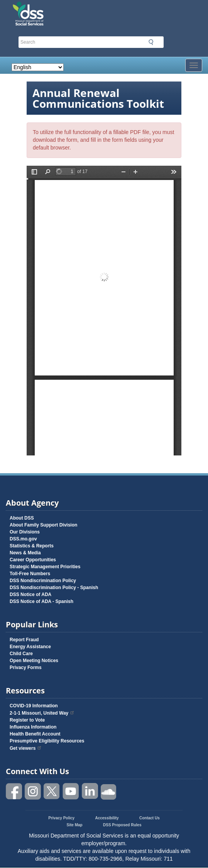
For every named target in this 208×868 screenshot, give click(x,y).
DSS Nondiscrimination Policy (43, 581)
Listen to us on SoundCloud (109, 791)
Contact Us (150, 818)
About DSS (22, 518)
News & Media (25, 553)
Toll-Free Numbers (30, 574)
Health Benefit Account (35, 734)
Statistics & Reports (32, 546)
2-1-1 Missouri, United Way (42, 713)
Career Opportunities (33, 560)
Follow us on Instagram (33, 791)
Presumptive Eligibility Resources (47, 741)
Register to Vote (27, 720)
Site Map (75, 825)
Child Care (21, 654)
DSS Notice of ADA (30, 595)
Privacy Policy (61, 818)
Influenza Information (33, 727)
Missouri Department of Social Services (68, 8)
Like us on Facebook (14, 791)
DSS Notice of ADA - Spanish (41, 601)
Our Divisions (25, 532)
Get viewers (26, 748)
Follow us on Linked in (90, 791)
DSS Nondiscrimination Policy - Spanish (54, 588)
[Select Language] (38, 67)
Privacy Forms (26, 668)
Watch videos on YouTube (71, 791)
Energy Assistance (30, 647)
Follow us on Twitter (52, 791)
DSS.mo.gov (23, 539)
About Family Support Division (43, 525)
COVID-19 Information (34, 706)
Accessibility (107, 818)
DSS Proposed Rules (122, 825)
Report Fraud (24, 640)
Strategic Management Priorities (45, 567)
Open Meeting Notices (34, 661)
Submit (151, 42)
